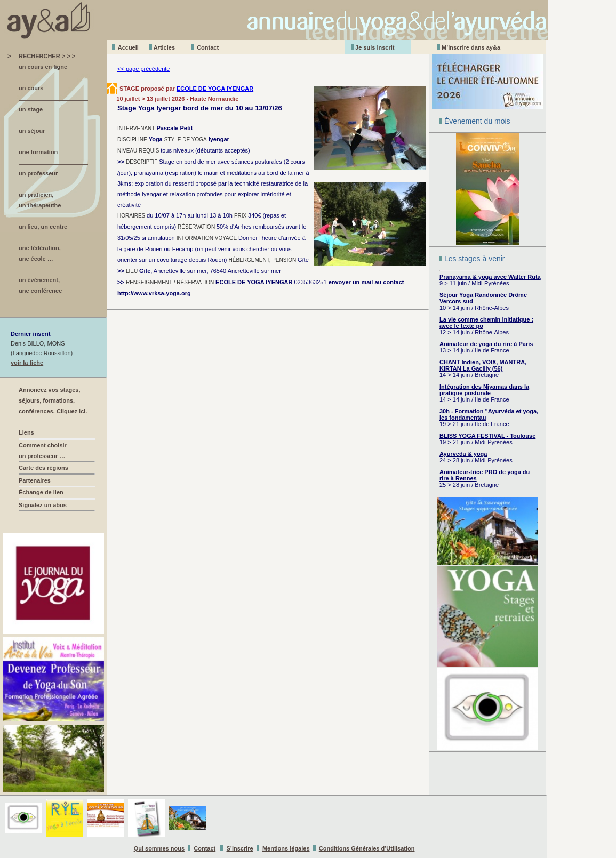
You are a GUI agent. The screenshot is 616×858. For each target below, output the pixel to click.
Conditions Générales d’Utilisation (367, 848)
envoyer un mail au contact (366, 282)
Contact (208, 47)
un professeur (38, 173)
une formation (38, 152)
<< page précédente (143, 69)
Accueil (128, 47)
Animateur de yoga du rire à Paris (486, 344)
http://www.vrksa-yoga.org (154, 293)
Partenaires (35, 480)
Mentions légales (286, 848)
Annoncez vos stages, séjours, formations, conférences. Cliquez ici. (53, 400)
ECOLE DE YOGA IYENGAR (215, 89)
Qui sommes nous (159, 848)
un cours (31, 88)
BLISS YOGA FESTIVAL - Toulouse (487, 436)
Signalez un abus (43, 505)
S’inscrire (240, 848)
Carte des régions (43, 468)
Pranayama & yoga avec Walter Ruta (490, 277)
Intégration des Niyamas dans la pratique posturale (484, 390)
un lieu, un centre (43, 227)
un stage (31, 109)
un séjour (32, 131)
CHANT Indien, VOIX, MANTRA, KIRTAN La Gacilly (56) (483, 365)
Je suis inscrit (375, 47)
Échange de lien (41, 492)
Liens (26, 432)
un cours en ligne (43, 67)
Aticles (164, 47)
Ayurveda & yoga (463, 454)
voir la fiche (27, 363)
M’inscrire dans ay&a (471, 47)
